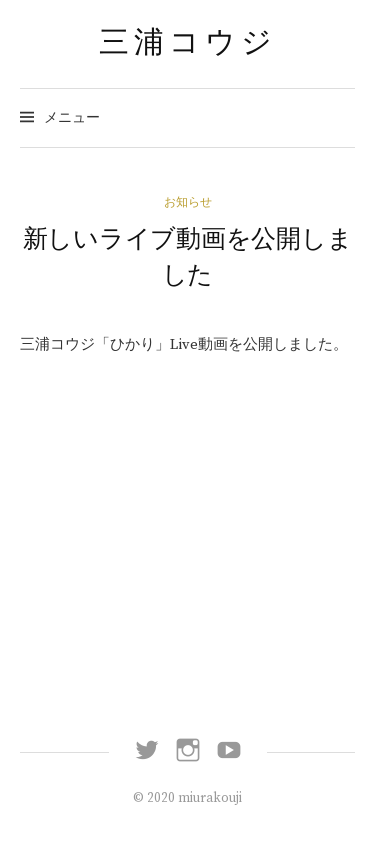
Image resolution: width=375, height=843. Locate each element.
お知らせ (188, 202)
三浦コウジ (188, 42)
